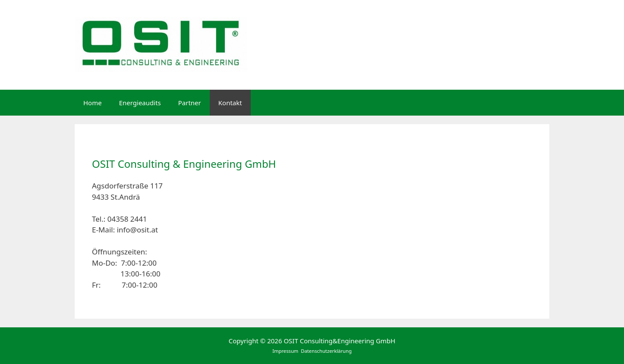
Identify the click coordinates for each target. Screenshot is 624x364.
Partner (190, 103)
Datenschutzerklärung (326, 351)
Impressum (286, 351)
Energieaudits (140, 103)
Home (93, 103)
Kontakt (230, 103)
